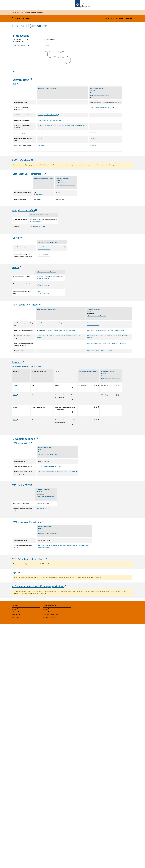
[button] (27, 18)
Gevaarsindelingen (26, 439)
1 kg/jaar (40, 284)
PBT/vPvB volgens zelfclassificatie (30, 559)
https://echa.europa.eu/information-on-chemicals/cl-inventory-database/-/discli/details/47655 (64, 546)
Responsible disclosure (57, 614)
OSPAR (17, 238)
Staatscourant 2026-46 (43, 509)
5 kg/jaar (40, 291)
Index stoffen (16, 617)
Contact (24, 609)
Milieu (16, 385)
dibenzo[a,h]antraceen (97, 88)
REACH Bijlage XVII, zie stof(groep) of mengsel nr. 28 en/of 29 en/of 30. (106, 343)
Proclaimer (25, 614)
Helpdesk (24, 612)
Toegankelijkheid (57, 617)
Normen (18, 362)
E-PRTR (17, 267)
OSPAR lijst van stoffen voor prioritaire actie (50, 120)
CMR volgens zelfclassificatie (28, 522)
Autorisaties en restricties (27, 305)
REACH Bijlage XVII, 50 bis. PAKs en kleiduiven (99, 351)
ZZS (16, 84)
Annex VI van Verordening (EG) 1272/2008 (102, 107)
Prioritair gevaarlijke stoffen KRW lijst (48, 115)
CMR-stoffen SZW (22, 485)
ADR (16, 573)
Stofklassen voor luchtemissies (29, 174)
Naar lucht (40, 138)
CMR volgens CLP (23, 443)
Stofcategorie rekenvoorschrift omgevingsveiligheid (39, 586)
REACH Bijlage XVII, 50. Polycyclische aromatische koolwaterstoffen (56, 330)
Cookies (55, 612)
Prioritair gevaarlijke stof (38, 227)
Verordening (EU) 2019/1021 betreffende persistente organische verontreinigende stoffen (62, 125)
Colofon (55, 609)
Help (130, 18)
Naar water (41, 146)
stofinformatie (20, 45)
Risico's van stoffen (114, 18)
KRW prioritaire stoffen (24, 210)
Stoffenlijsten (23, 80)
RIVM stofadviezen (22, 160)
